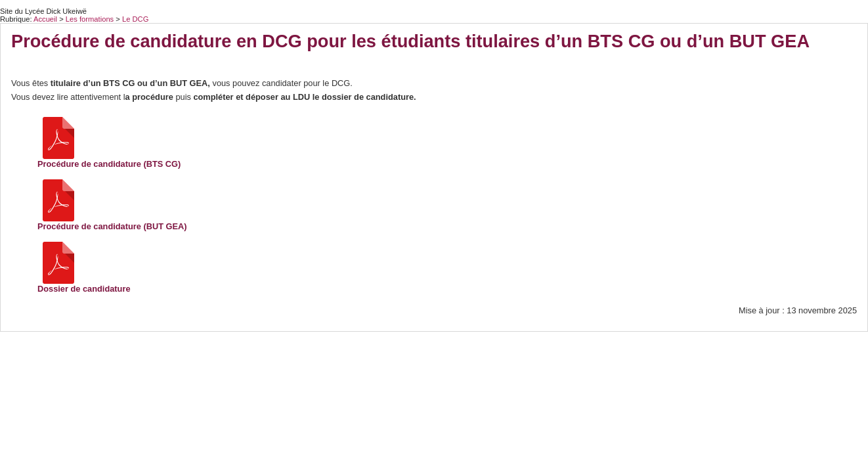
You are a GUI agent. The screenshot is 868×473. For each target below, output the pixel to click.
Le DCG (135, 19)
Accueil (45, 19)
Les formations (91, 19)
